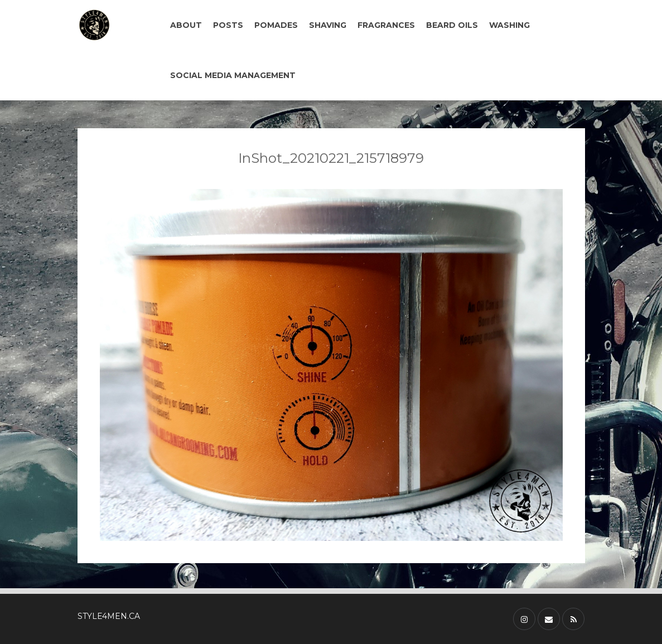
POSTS (228, 25)
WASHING (509, 25)
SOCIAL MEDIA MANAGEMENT (233, 75)
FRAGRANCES (386, 25)
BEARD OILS (452, 25)
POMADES (276, 25)
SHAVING (328, 25)
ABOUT (186, 25)
